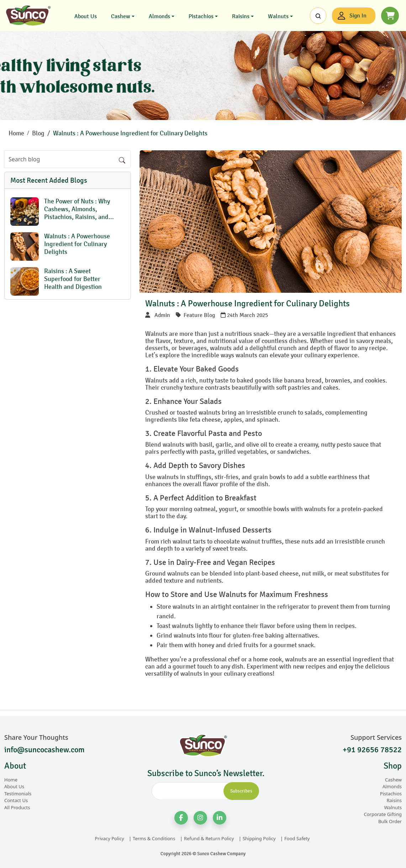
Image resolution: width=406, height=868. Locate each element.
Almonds (159, 16)
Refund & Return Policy (209, 838)
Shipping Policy (259, 838)
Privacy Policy (109, 838)
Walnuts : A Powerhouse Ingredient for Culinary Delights (130, 133)
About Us (86, 16)
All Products (17, 807)
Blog (38, 133)
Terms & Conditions (154, 838)
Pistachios (201, 16)
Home (16, 133)
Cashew (121, 16)
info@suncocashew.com (44, 750)
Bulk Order (390, 821)
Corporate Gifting (383, 814)
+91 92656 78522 (372, 750)
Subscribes (241, 791)
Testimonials (18, 794)
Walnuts (278, 16)
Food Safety (297, 838)
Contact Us (16, 800)
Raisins (241, 16)
